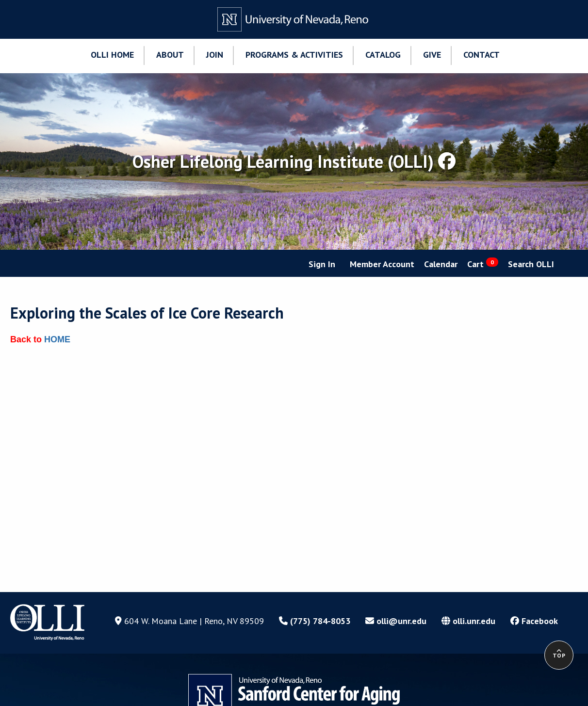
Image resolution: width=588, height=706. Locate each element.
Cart (483, 264)
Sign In (322, 264)
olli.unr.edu (468, 621)
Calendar (441, 264)
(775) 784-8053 (315, 621)
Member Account (382, 264)
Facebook (534, 621)
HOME (57, 339)
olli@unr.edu (396, 621)
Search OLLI (531, 264)
